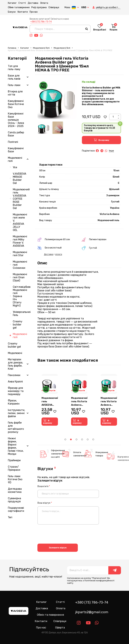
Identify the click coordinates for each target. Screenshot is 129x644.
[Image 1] (44, 128)
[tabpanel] (50, 400)
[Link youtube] (37, 35)
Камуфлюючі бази (16, 150)
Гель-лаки (14, 85)
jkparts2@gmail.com (92, 612)
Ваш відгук (45, 503)
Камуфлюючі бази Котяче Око (16, 104)
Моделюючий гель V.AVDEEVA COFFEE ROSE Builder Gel (21, 199)
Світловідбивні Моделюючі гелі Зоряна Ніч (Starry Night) (22, 296)
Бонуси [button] (12, 12)
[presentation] (62, 535)
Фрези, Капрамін (14, 402)
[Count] (113, 117)
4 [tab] (82, 439)
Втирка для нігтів (15, 93)
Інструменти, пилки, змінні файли (16, 413)
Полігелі (13, 142)
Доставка (33, 3)
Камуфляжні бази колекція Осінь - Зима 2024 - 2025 (16, 120)
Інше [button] (111, 151)
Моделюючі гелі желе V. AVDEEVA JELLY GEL (20, 222)
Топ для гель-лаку (14, 68)
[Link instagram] (32, 35)
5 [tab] (88, 439)
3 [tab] (76, 439)
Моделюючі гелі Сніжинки (20, 265)
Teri (10, 517)
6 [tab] (93, 439)
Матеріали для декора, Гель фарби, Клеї (15, 364)
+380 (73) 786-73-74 (41, 22)
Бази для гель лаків (14, 77)
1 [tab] (65, 439)
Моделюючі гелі (41, 48)
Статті (22, 3)
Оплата (44, 3)
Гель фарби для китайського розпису (16, 427)
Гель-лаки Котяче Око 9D (15, 479)
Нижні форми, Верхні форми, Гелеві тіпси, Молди (16, 446)
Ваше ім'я (44, 486)
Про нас (34, 12)
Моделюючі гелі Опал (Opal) (20, 277)
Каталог (12, 3)
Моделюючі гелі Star (20, 254)
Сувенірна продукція (14, 500)
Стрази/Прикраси (14, 468)
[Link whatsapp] (42, 35)
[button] (94, 7)
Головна (12, 48)
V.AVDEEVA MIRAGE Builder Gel (20, 178)
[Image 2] (58, 128)
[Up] (118, 116)
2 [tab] (71, 439)
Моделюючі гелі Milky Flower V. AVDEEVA (20, 241)
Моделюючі (15, 353)
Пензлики (14, 375)
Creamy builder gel (18, 325)
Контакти (23, 12)
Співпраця (54, 7)
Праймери (14, 460)
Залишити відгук (58, 548)
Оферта (60, 628)
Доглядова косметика (15, 490)
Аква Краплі (15, 382)
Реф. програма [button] (39, 7)
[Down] (118, 118)
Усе (15, 167)
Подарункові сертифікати (16, 509)
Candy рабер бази (16, 134)
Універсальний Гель (22, 313)
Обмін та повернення (19, 7)
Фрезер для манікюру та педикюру (16, 391)
